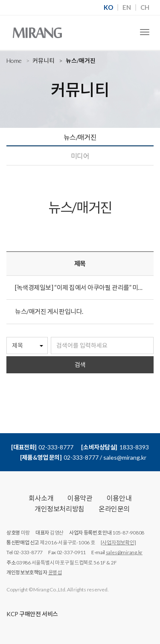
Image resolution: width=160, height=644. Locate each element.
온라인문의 (114, 509)
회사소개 (41, 498)
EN (127, 7)
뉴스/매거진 (80, 137)
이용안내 (119, 498)
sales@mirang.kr (124, 552)
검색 (80, 365)
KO (108, 7)
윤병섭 (55, 572)
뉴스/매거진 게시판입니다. (49, 311)
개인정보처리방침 (60, 509)
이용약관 (80, 498)
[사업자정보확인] (118, 542)
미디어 (80, 156)
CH (145, 7)
